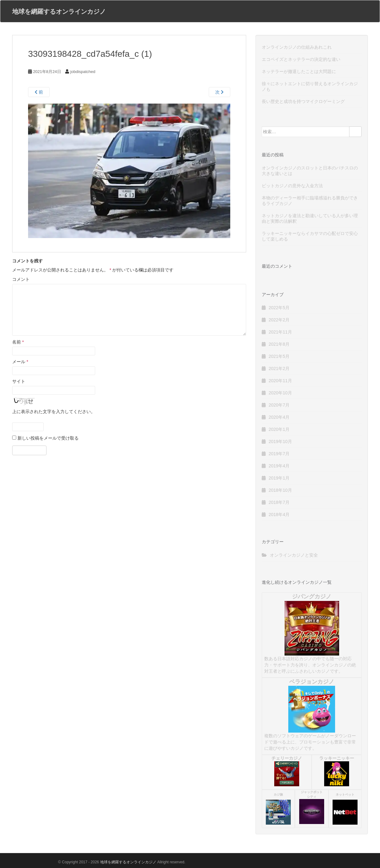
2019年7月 (279, 454)
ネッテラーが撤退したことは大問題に (299, 71)
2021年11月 (280, 332)
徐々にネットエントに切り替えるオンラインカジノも (310, 86)
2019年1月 (279, 478)
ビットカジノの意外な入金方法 (292, 186)
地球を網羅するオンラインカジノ (59, 11)
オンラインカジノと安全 (294, 555)
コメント (21, 279)
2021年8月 (279, 344)
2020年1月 (279, 429)
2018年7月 (279, 502)
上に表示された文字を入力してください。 (54, 412)
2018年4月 (279, 514)
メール (20, 362)
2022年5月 (279, 308)
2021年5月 (279, 356)
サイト (19, 381)
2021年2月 (279, 368)
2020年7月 (279, 405)
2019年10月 (280, 441)
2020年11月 (280, 381)
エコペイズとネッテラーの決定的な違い (301, 59)
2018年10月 (280, 490)
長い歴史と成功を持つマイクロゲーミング (303, 101)
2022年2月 (279, 320)
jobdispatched (83, 72)
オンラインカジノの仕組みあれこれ (297, 47)
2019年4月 (279, 466)
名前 (18, 342)
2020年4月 (279, 417)
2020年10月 (280, 393)
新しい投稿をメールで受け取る (48, 438)
